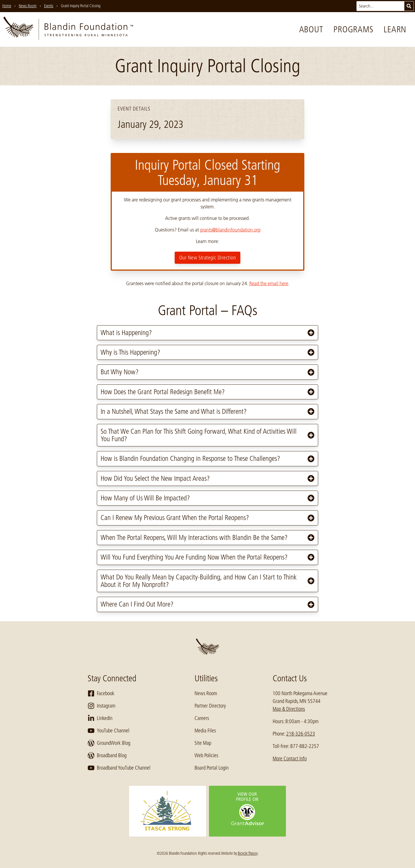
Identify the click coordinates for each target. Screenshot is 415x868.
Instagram (101, 706)
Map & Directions (289, 709)
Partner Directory (210, 706)
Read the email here (269, 283)
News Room (206, 693)
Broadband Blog (107, 755)
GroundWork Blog (109, 743)
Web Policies (206, 755)
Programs (353, 29)
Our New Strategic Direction (207, 258)
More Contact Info (290, 759)
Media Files (205, 731)
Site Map (203, 743)
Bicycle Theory (248, 853)
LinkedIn (100, 718)
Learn (395, 29)
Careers (202, 718)
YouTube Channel (109, 731)
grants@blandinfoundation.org (230, 230)
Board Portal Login (212, 768)
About (311, 29)
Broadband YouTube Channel (119, 768)
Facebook (101, 693)
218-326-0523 (301, 734)
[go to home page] (68, 29)
